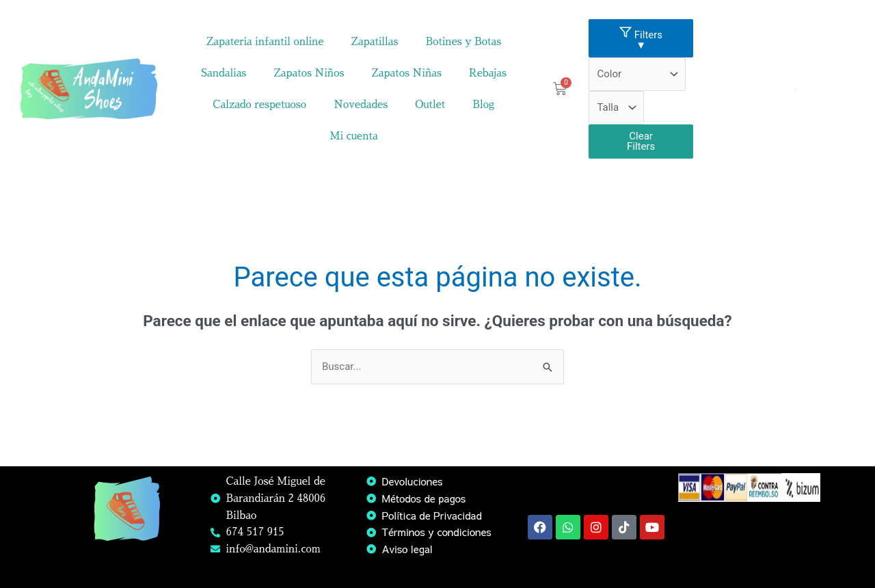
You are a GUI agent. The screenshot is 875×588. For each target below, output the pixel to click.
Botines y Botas (463, 41)
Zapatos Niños (309, 73)
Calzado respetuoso (259, 104)
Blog (483, 104)
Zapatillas (375, 41)
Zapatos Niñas (406, 73)
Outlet (430, 104)
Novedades (361, 104)
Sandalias (224, 73)
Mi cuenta (354, 136)
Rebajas (488, 73)
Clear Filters (641, 141)
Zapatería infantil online (265, 41)
